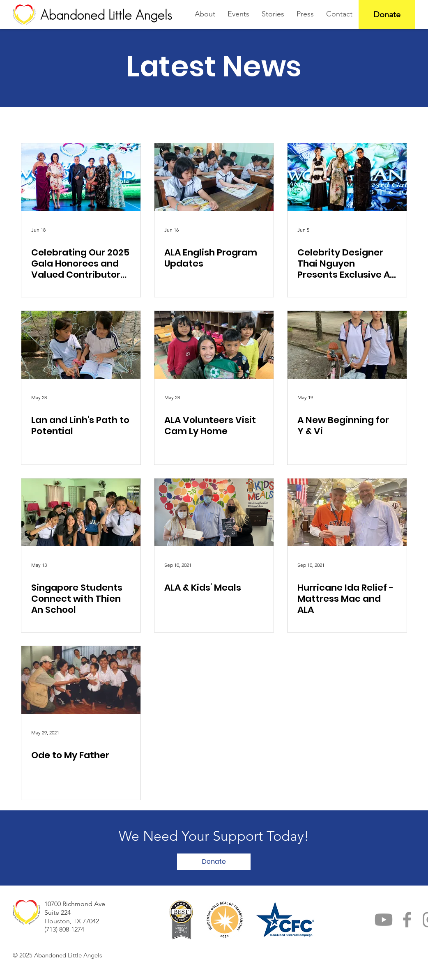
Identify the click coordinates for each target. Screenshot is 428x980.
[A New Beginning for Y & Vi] (347, 345)
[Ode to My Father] (81, 680)
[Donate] (387, 14)
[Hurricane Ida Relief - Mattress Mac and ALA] (347, 512)
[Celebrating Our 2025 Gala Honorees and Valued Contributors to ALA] (81, 177)
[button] (214, 862)
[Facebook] (407, 920)
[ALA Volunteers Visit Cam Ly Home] (214, 345)
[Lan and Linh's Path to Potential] (81, 345)
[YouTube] (384, 920)
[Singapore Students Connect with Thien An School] (81, 512)
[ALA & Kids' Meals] (214, 512)
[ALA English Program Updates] (214, 177)
